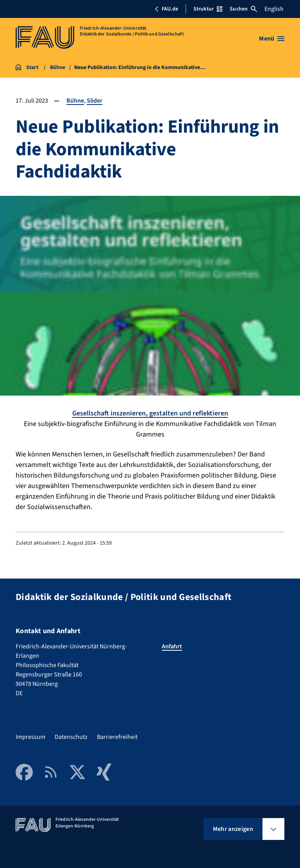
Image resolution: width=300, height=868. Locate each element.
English (274, 9)
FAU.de (166, 9)
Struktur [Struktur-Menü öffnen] (208, 9)
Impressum (30, 737)
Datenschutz (71, 737)
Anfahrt (172, 646)
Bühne (75, 101)
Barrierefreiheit (117, 737)
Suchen (243, 9)
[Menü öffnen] (272, 39)
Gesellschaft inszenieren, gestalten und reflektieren (150, 413)
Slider (95, 101)
